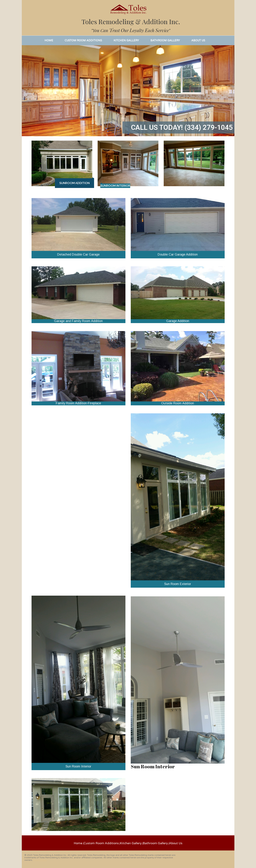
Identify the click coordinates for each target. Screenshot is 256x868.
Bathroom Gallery (155, 843)
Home (78, 843)
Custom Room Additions (101, 843)
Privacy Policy (40, 860)
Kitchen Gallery (131, 843)
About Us (176, 843)
